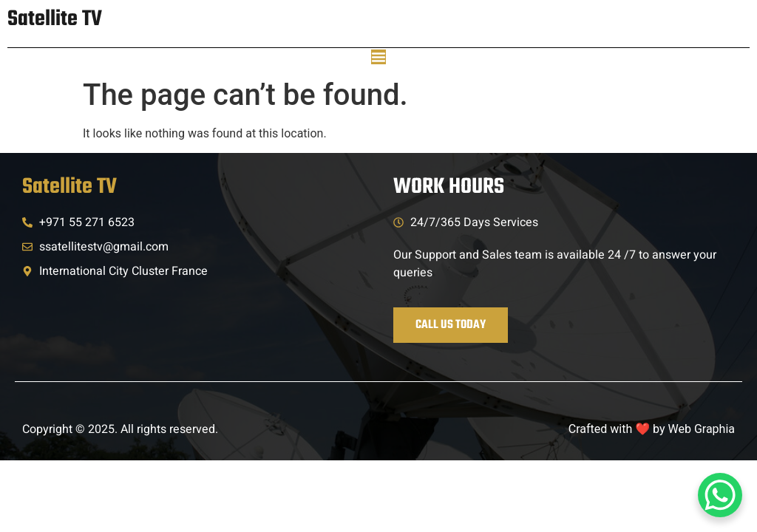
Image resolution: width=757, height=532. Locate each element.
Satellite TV (55, 19)
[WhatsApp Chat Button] (720, 495)
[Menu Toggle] (378, 57)
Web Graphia (702, 429)
